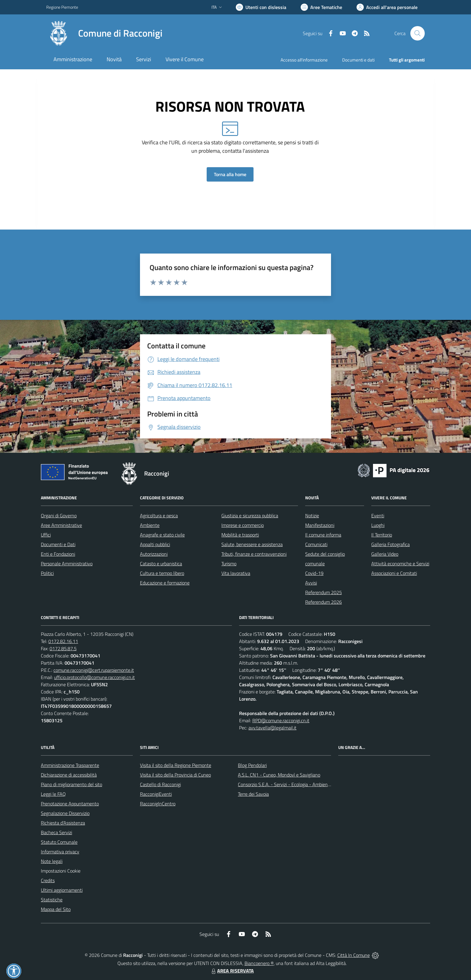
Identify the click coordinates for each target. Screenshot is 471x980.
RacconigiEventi (156, 794)
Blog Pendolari (252, 765)
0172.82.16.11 (63, 641)
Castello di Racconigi (160, 784)
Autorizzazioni (154, 554)
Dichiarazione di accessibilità (69, 775)
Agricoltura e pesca (159, 516)
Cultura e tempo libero (162, 573)
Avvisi (311, 583)
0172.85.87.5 (63, 648)
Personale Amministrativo (67, 564)
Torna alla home (230, 174)
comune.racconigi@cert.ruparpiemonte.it (94, 670)
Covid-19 (314, 573)
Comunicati (316, 544)
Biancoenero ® (259, 963)
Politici (47, 573)
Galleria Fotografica (390, 544)
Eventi (378, 516)
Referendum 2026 (324, 602)
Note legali (52, 861)
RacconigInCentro (158, 804)
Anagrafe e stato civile (162, 535)
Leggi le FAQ (53, 794)
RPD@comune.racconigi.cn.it (281, 720)
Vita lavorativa (236, 573)
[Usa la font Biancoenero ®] (261, 7)
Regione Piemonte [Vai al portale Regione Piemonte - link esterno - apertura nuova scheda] (62, 7)
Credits (48, 880)
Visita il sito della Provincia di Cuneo (175, 775)
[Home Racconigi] (104, 33)
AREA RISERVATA (232, 971)
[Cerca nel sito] (418, 33)
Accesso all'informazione (304, 60)
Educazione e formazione (165, 583)
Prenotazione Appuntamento (70, 804)
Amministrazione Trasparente (70, 765)
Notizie (312, 516)
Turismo (229, 564)
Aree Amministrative (61, 525)
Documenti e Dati (58, 544)
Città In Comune (354, 955)
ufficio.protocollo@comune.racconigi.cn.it (94, 677)
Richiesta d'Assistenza (63, 823)
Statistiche (52, 900)
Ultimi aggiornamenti (62, 890)
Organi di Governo (59, 516)
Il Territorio (382, 535)
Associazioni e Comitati (394, 573)
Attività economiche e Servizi (400, 564)
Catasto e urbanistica (161, 564)
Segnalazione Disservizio (65, 813)
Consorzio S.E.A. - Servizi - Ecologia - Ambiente (285, 784)
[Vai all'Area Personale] (387, 7)
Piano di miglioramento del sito (71, 784)
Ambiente (150, 525)
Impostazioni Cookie (61, 871)
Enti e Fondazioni (58, 554)
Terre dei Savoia (253, 794)
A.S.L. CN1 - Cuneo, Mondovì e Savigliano (279, 775)
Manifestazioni (320, 525)
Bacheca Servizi (56, 832)
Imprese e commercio (243, 525)
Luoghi (378, 525)
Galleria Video (385, 554)
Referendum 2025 (324, 592)
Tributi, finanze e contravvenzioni (254, 554)
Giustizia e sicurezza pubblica (250, 516)
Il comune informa (323, 535)
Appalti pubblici (155, 544)
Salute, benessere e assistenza (252, 544)
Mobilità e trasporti (240, 535)
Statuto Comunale (59, 842)
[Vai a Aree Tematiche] (321, 7)
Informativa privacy (60, 852)
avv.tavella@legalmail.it (272, 728)
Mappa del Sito (56, 909)
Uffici (46, 535)
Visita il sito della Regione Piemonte (176, 765)
